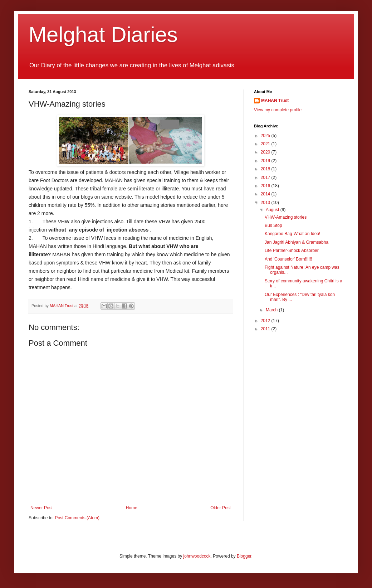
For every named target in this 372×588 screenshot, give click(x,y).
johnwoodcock (197, 556)
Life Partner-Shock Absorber (292, 251)
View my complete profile (278, 110)
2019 (266, 161)
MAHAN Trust (275, 101)
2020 (266, 152)
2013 (266, 203)
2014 (266, 194)
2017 (266, 178)
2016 (266, 186)
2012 (266, 321)
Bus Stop (273, 225)
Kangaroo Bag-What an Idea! (292, 234)
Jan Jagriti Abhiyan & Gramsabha (297, 242)
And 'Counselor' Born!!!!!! (288, 259)
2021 (266, 144)
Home (132, 508)
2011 (266, 329)
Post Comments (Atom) (77, 518)
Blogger (244, 556)
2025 (266, 136)
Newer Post (41, 508)
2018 (266, 169)
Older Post (221, 508)
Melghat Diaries (103, 35)
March (272, 310)
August (273, 210)
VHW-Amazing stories (286, 217)
